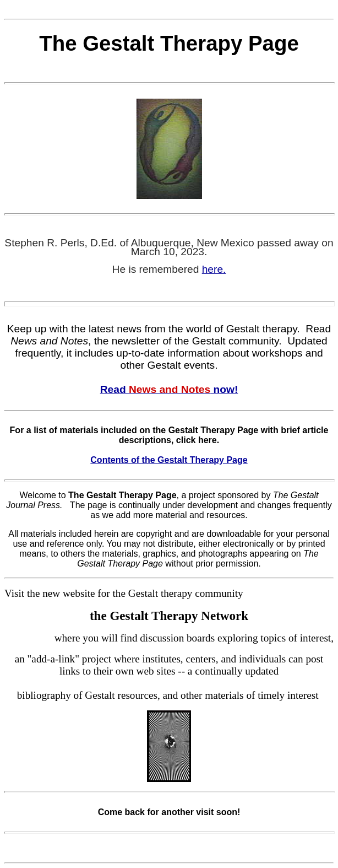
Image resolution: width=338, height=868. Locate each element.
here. (214, 269)
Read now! (169, 389)
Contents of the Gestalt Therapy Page (169, 460)
